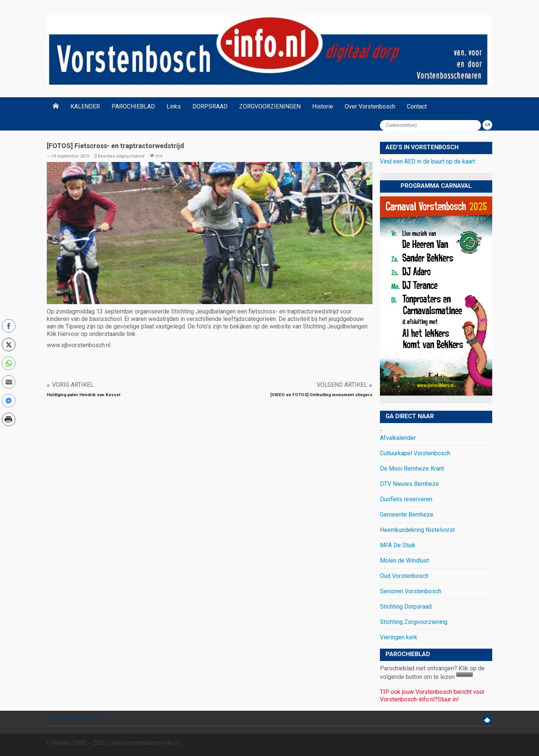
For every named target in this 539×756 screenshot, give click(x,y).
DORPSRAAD (210, 106)
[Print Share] (9, 419)
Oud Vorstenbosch (404, 576)
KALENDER (85, 106)
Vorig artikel (73, 385)
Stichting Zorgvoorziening (414, 622)
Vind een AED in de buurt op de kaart (427, 161)
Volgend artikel (342, 385)
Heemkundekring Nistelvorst (417, 530)
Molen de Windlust (404, 561)
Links (174, 106)
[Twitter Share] (9, 345)
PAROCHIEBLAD (133, 106)
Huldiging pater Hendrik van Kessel (83, 395)
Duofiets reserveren (406, 499)
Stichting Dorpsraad (406, 607)
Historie (323, 106)
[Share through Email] (9, 382)
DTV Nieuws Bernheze (409, 484)
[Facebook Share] (9, 326)
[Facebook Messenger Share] (9, 401)
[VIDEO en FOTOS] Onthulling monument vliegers (321, 395)
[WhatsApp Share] (9, 363)
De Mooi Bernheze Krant (412, 469)
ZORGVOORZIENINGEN (270, 106)
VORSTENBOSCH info (75, 718)
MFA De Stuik (398, 545)
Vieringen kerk (399, 637)
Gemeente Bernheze (407, 515)
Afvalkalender (398, 438)
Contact (417, 106)
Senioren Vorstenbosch (411, 591)
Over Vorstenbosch (370, 106)
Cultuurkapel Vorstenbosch (415, 453)
